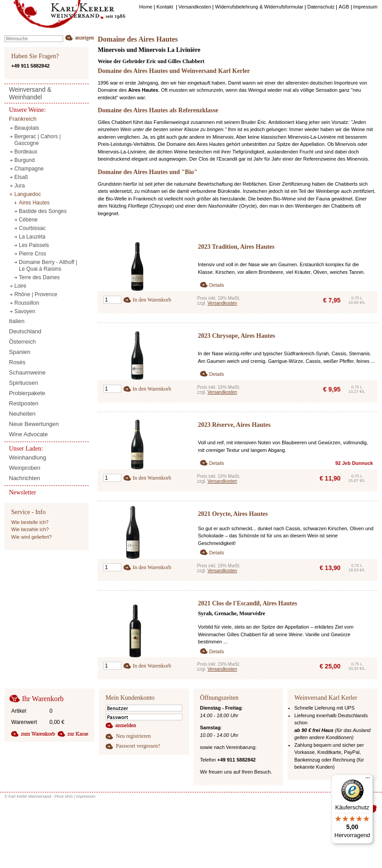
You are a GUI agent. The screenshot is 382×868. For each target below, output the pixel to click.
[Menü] (368, 780)
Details (217, 285)
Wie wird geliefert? (31, 537)
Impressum (86, 796)
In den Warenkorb (152, 300)
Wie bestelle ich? (30, 522)
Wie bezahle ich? (30, 529)
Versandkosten (222, 303)
